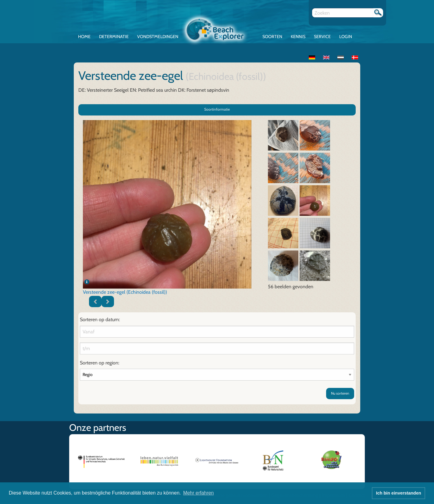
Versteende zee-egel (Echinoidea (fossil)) (125, 292)
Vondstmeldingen (158, 37)
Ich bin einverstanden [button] (399, 493)
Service (322, 37)
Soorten (272, 37)
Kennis (298, 37)
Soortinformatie (217, 109)
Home (84, 37)
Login (346, 37)
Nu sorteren (340, 393)
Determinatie (114, 37)
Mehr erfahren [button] (199, 493)
